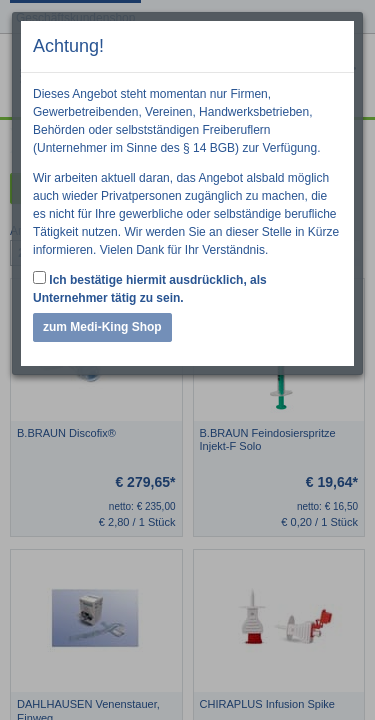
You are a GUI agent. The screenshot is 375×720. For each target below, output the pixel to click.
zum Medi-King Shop (102, 327)
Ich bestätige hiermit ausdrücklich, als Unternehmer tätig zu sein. (150, 288)
